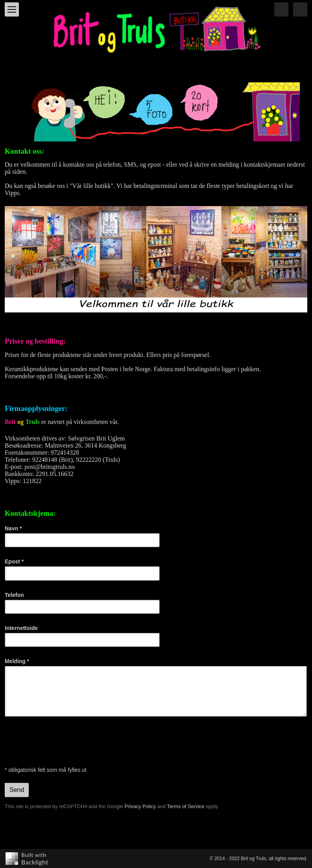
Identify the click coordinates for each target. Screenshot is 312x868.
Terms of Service (186, 806)
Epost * (14, 561)
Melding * (17, 661)
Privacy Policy (140, 806)
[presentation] (65, 742)
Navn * (13, 528)
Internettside (21, 628)
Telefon (14, 595)
